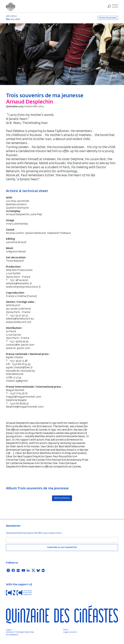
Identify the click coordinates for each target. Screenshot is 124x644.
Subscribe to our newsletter (62, 547)
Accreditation (12, 635)
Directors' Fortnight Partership (20, 632)
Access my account (108, 18)
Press (66, 630)
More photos (62, 498)
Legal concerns (70, 632)
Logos (9, 630)
